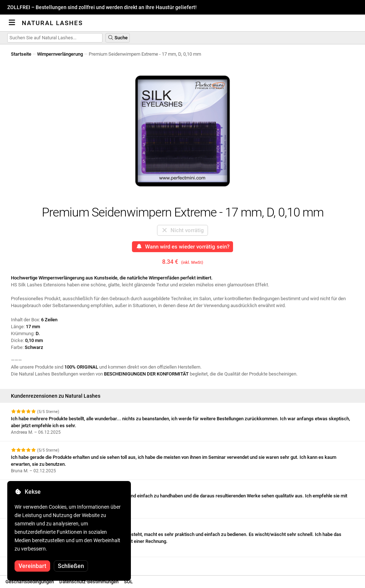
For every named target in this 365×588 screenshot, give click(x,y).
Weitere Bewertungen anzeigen (47, 563)
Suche (118, 38)
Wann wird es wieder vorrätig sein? (183, 247)
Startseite (21, 54)
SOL (128, 582)
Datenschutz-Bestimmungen (89, 582)
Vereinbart (32, 566)
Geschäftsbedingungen (30, 582)
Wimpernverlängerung (60, 54)
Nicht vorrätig (183, 230)
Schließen (71, 566)
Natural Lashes (52, 23)
